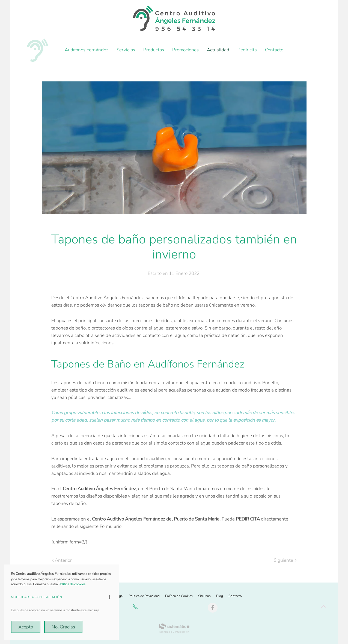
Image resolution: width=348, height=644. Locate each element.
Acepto (26, 627)
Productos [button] (154, 50)
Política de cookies (72, 584)
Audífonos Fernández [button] (87, 50)
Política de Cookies (179, 596)
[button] (323, 607)
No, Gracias (63, 627)
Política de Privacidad (144, 596)
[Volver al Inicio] (174, 18)
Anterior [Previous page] (62, 560)
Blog (220, 596)
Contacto (274, 50)
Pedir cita (247, 50)
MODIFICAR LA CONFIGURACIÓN (36, 597)
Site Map (204, 596)
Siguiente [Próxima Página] (285, 560)
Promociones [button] (185, 50)
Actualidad (218, 50)
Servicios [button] (126, 50)
